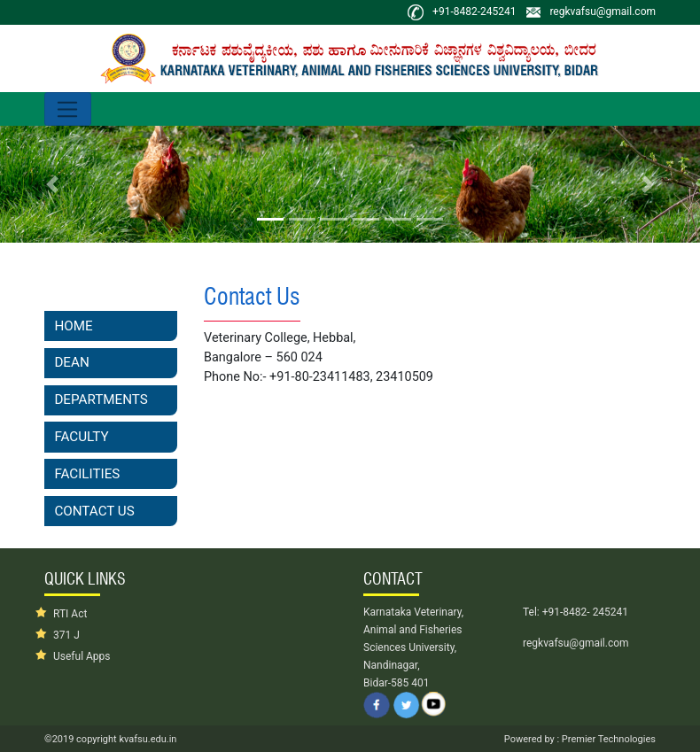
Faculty (81, 437)
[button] (53, 184)
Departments (101, 399)
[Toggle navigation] (68, 109)
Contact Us (94, 511)
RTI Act (70, 614)
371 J (66, 635)
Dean (71, 362)
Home (73, 326)
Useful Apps (82, 656)
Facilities (87, 474)
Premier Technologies (607, 739)
